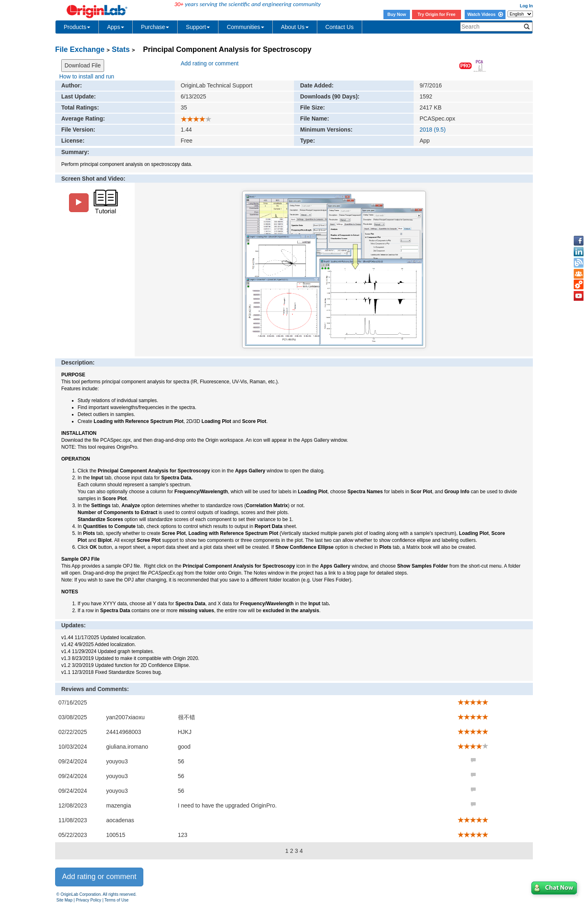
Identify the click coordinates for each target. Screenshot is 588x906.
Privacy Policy (89, 900)
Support (198, 27)
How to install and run (87, 76)
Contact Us (340, 27)
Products (77, 27)
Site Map (64, 900)
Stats (121, 49)
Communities (245, 27)
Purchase (155, 27)
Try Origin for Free (437, 14)
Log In (526, 6)
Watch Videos (485, 14)
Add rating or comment (210, 63)
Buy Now (397, 14)
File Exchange (80, 49)
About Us (295, 27)
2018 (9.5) (433, 130)
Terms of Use (117, 900)
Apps (116, 27)
